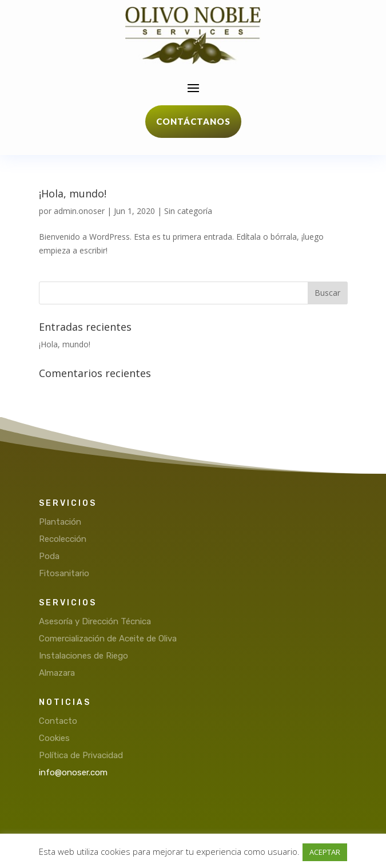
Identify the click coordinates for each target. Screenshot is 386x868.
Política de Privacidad (81, 755)
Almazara (57, 673)
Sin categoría (188, 211)
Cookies (54, 738)
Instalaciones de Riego (83, 656)
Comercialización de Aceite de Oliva (108, 639)
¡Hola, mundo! (73, 193)
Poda (49, 556)
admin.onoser (79, 211)
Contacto (58, 721)
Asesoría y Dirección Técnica (95, 621)
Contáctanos (193, 121)
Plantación (60, 522)
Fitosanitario (64, 573)
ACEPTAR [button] (325, 852)
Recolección (63, 539)
